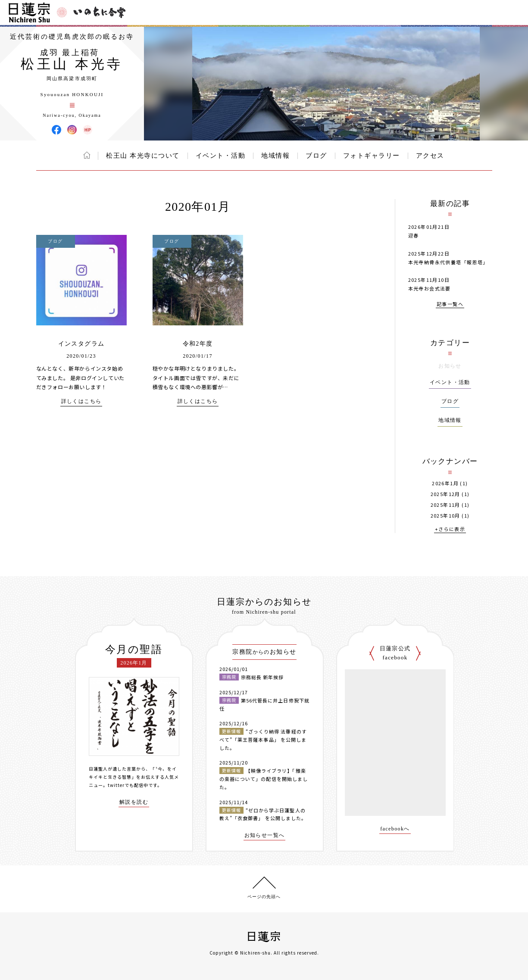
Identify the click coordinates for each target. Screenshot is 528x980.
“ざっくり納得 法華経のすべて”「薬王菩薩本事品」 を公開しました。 (263, 739)
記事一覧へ (450, 304)
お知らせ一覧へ (265, 835)
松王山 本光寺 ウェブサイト (87, 130)
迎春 (414, 235)
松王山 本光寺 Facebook (56, 130)
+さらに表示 (450, 529)
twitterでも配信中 (128, 785)
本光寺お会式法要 (430, 288)
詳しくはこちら (81, 401)
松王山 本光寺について (143, 156)
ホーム (87, 155)
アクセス (430, 156)
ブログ (316, 156)
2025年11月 (445, 505)
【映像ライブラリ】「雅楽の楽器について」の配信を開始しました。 (264, 779)
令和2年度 (198, 344)
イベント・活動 (221, 156)
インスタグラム (81, 344)
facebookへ (395, 829)
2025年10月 (445, 516)
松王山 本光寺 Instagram (72, 130)
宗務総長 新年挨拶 (262, 677)
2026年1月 (445, 483)
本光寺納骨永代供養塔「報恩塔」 (448, 262)
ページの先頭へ (264, 897)
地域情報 (275, 156)
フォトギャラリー (372, 156)
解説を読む (134, 802)
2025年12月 (445, 494)
